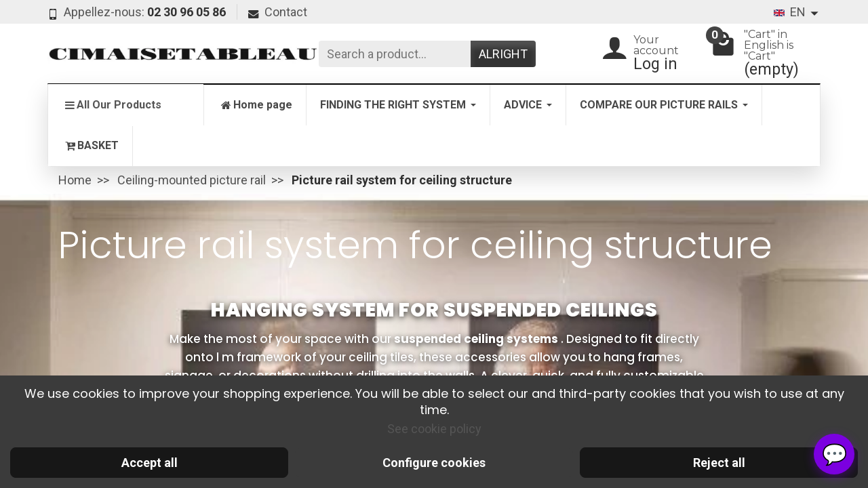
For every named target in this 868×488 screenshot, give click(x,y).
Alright (503, 54)
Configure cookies (434, 463)
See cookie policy (434, 429)
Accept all (150, 463)
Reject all (719, 463)
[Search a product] (395, 54)
